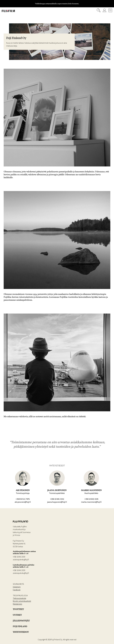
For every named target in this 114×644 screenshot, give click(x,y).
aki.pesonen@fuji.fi (23, 502)
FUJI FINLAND (20, 626)
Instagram (17, 587)
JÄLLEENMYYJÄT (21, 621)
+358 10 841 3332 (57, 499)
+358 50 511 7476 (23, 499)
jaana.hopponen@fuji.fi (57, 502)
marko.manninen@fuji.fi (91, 502)
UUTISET (17, 615)
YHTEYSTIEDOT (21, 632)
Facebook (17, 590)
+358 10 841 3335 (91, 499)
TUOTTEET (18, 609)
